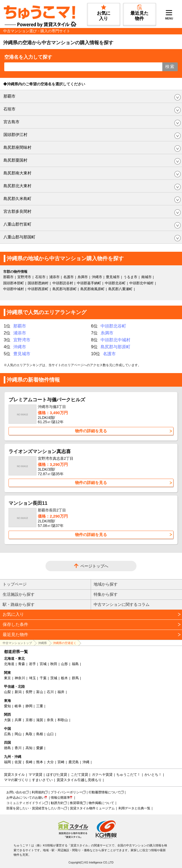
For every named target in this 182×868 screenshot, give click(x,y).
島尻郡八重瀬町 (120, 289)
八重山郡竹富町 (17, 224)
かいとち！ (153, 775)
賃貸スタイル (14, 775)
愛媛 (40, 748)
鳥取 (29, 734)
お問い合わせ (16, 792)
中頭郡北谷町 (115, 283)
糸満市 (83, 277)
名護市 (69, 277)
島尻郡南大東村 (17, 173)
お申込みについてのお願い (26, 798)
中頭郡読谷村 (63, 283)
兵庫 (18, 720)
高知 (29, 748)
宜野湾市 (24, 277)
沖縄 (86, 762)
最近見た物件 (15, 635)
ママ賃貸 (35, 775)
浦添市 (54, 277)
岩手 (32, 664)
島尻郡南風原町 (92, 289)
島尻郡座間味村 (17, 147)
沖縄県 (42, 643)
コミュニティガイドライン (26, 803)
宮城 (43, 664)
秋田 (54, 664)
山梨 (7, 692)
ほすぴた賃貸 (57, 775)
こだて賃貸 (79, 775)
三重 (40, 706)
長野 (29, 692)
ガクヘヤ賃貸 (102, 775)
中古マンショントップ (17, 643)
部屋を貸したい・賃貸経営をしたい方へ (35, 808)
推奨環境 (76, 803)
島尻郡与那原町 (65, 289)
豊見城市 (113, 277)
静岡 (29, 706)
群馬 (75, 678)
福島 (75, 664)
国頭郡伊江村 (15, 135)
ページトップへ (94, 566)
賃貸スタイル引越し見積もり (79, 780)
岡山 (18, 734)
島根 (40, 734)
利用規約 (38, 792)
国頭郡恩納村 (38, 283)
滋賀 (40, 720)
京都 (29, 720)
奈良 (50, 720)
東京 (7, 678)
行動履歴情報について (105, 792)
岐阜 (18, 706)
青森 (22, 664)
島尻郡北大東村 (17, 186)
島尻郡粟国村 (15, 160)
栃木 (64, 678)
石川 (50, 692)
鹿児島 (74, 762)
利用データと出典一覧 (134, 808)
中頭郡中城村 (14, 289)
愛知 (7, 706)
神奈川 (20, 678)
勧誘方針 (57, 803)
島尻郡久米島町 (17, 199)
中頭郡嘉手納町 (89, 283)
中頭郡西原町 (38, 289)
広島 (7, 734)
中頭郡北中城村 (141, 283)
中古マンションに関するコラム (122, 604)
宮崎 (61, 762)
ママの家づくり (16, 780)
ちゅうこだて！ (128, 775)
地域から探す (106, 584)
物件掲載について (101, 803)
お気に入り (13, 614)
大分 (50, 762)
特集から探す (106, 594)
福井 (61, 692)
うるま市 (130, 277)
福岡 (7, 762)
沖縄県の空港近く (65, 643)
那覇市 (9, 96)
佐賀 (18, 762)
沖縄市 (97, 277)
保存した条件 (15, 624)
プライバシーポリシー (67, 792)
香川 (18, 748)
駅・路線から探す (19, 604)
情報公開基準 (60, 798)
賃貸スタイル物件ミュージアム (92, 808)
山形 (64, 664)
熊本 (40, 762)
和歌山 (63, 720)
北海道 (9, 664)
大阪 (7, 720)
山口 (50, 734)
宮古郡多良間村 (17, 211)
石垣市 (9, 109)
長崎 (29, 762)
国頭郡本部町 (14, 283)
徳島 (7, 748)
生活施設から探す (19, 594)
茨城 (54, 678)
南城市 (146, 277)
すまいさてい (42, 780)
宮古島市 (11, 122)
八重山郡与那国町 (19, 237)
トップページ (15, 584)
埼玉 (32, 678)
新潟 (18, 692)
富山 (40, 692)
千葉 (43, 678)
